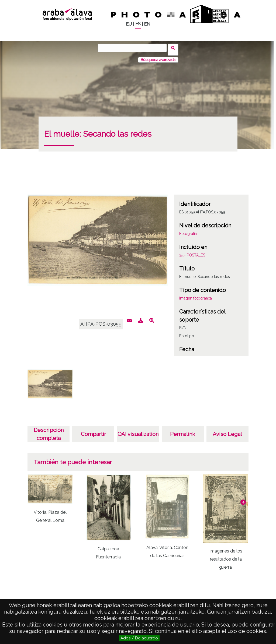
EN (147, 24)
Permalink (183, 431)
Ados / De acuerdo (139, 638)
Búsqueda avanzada (158, 56)
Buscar (175, 48)
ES (138, 24)
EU (129, 24)
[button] (243, 499)
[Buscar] (134, 48)
